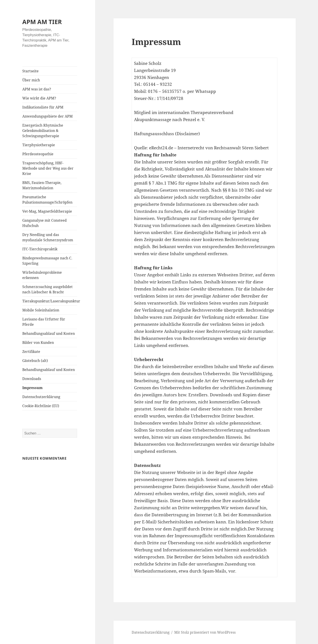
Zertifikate (31, 352)
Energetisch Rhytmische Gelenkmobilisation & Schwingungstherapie (43, 131)
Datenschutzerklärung (41, 397)
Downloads (32, 379)
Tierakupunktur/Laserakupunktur (50, 301)
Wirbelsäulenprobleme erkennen (42, 275)
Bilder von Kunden (38, 343)
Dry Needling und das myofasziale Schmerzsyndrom (48, 237)
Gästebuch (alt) (35, 361)
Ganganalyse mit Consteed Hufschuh (44, 223)
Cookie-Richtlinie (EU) (41, 406)
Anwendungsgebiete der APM (47, 116)
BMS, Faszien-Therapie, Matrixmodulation (42, 185)
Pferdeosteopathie (38, 154)
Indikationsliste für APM (43, 107)
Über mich (31, 80)
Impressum (32, 388)
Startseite (30, 71)
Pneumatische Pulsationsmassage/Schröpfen (47, 200)
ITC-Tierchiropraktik (40, 249)
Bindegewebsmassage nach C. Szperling (47, 261)
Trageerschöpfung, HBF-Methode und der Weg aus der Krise (48, 168)
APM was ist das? (37, 89)
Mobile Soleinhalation (41, 310)
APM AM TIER (42, 22)
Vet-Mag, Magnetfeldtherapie (47, 211)
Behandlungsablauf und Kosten (49, 333)
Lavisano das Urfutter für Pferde (44, 322)
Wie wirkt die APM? (39, 98)
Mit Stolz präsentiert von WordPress (205, 632)
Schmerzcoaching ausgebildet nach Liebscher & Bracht (47, 289)
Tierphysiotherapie (39, 145)
